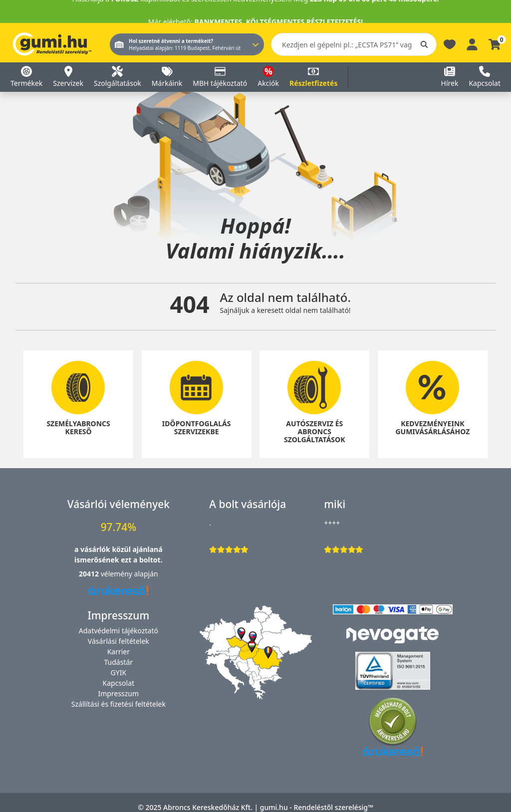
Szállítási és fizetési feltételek (119, 704)
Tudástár (119, 662)
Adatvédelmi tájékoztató (119, 631)
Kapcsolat (119, 683)
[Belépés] (472, 44)
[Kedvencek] (450, 44)
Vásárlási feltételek (119, 641)
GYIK (119, 673)
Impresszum (119, 693)
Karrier (119, 652)
